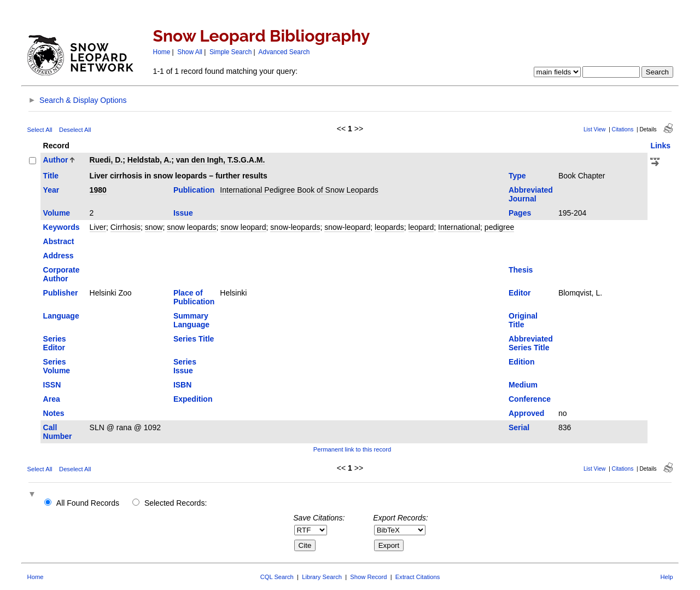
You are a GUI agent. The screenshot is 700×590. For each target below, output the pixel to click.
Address (59, 256)
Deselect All (75, 130)
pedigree (500, 227)
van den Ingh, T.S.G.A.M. (221, 160)
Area (52, 399)
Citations (623, 129)
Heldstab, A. (149, 160)
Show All (190, 52)
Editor (520, 293)
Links (660, 146)
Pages (520, 213)
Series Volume (57, 366)
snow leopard (243, 227)
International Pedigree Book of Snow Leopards (299, 190)
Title (51, 176)
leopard (421, 227)
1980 (98, 190)
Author (56, 160)
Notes (54, 413)
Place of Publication (194, 297)
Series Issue (185, 366)
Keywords (62, 227)
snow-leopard (347, 227)
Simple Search (231, 52)
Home (162, 52)
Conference (530, 399)
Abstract (59, 241)
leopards (389, 227)
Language (61, 316)
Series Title (194, 339)
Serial (519, 427)
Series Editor (55, 343)
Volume (57, 213)
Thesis (521, 270)
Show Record (368, 577)
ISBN (182, 385)
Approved (526, 413)
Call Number (58, 432)
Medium (523, 385)
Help (666, 577)
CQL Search (277, 577)
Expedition (193, 399)
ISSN (52, 385)
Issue (183, 213)
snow (154, 227)
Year (51, 190)
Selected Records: (176, 503)
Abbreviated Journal (531, 194)
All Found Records (88, 503)
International (459, 227)
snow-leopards (295, 227)
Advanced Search (284, 52)
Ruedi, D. (106, 160)
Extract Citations (418, 577)
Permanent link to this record (352, 449)
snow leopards (191, 227)
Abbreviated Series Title (531, 343)
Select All (40, 130)
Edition (521, 362)
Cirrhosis (126, 227)
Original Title (523, 320)
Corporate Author (62, 274)
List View (595, 129)
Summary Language (191, 320)
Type (517, 176)
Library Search (322, 577)
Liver (98, 227)
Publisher (61, 293)
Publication (194, 190)
